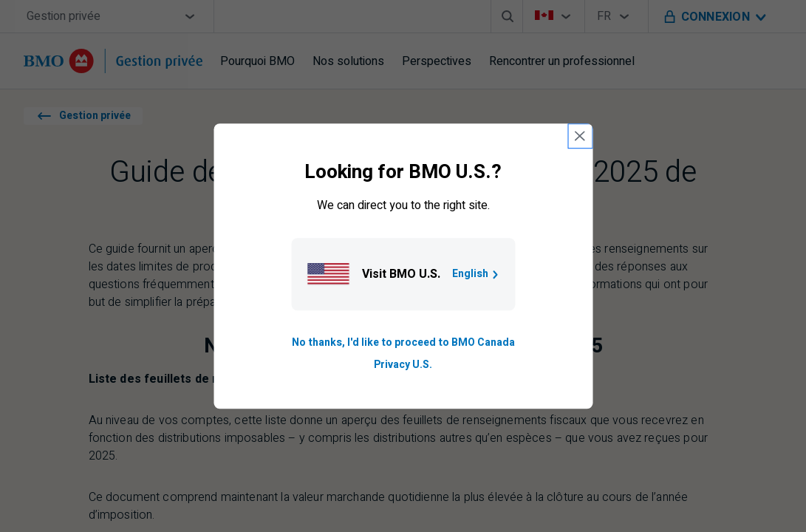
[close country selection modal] (580, 136)
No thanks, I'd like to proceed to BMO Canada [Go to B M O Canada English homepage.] (403, 342)
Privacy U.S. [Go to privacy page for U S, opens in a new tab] (403, 365)
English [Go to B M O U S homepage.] (476, 274)
